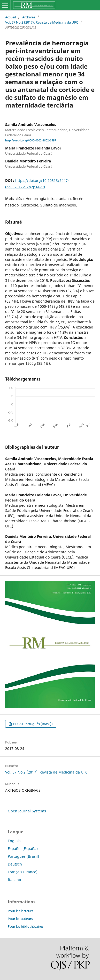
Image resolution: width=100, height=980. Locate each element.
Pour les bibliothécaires (26, 926)
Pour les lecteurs (20, 911)
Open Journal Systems (27, 811)
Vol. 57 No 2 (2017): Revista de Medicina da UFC (42, 22)
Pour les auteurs (20, 919)
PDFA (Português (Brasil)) (33, 724)
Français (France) (23, 872)
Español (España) (23, 849)
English (14, 841)
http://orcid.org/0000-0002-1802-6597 (31, 140)
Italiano (14, 880)
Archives (29, 17)
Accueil (10, 17)
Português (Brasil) (23, 856)
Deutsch (15, 864)
